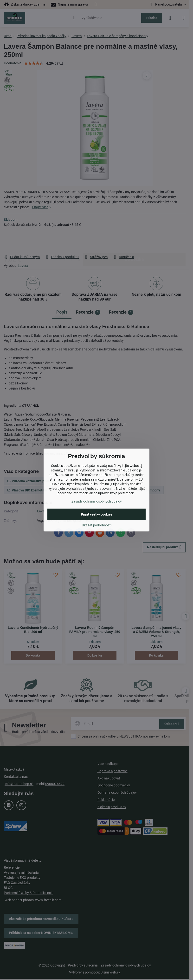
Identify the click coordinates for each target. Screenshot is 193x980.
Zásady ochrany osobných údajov (97, 501)
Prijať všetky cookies (97, 514)
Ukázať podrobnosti (97, 525)
